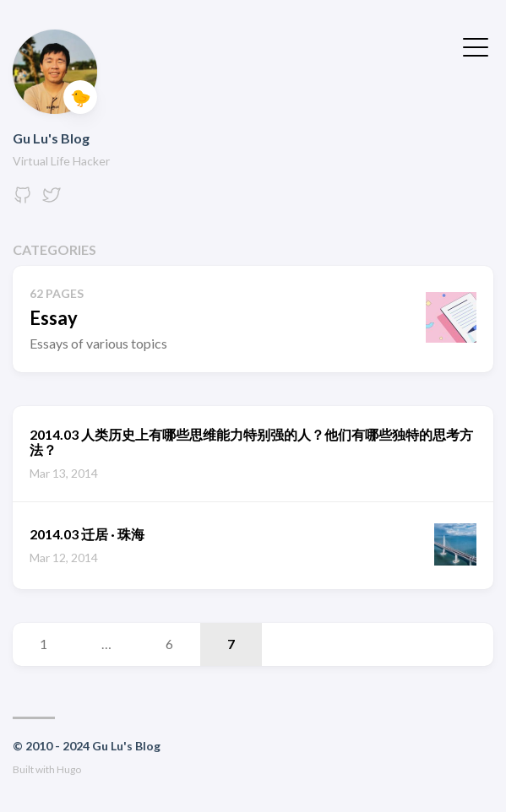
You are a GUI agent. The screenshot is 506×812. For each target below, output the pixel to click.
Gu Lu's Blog (51, 138)
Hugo (69, 769)
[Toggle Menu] (476, 46)
